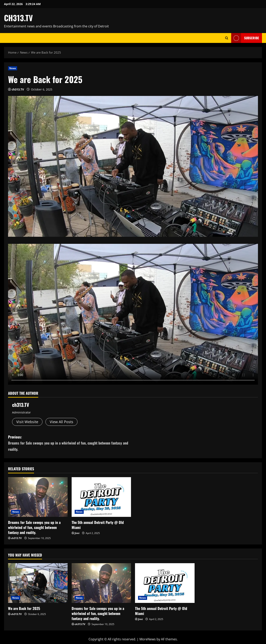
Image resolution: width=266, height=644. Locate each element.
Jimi (77, 533)
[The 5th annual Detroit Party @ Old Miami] (101, 497)
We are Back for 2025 (24, 608)
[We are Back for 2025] (38, 583)
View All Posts (61, 422)
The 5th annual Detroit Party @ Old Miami (98, 525)
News (13, 68)
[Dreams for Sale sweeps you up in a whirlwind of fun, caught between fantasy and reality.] (38, 497)
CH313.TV (18, 18)
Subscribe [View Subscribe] (245, 38)
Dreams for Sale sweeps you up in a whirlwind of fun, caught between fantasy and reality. (34, 527)
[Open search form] (227, 38)
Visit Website (27, 422)
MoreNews (148, 639)
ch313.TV (18, 89)
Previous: (71, 443)
